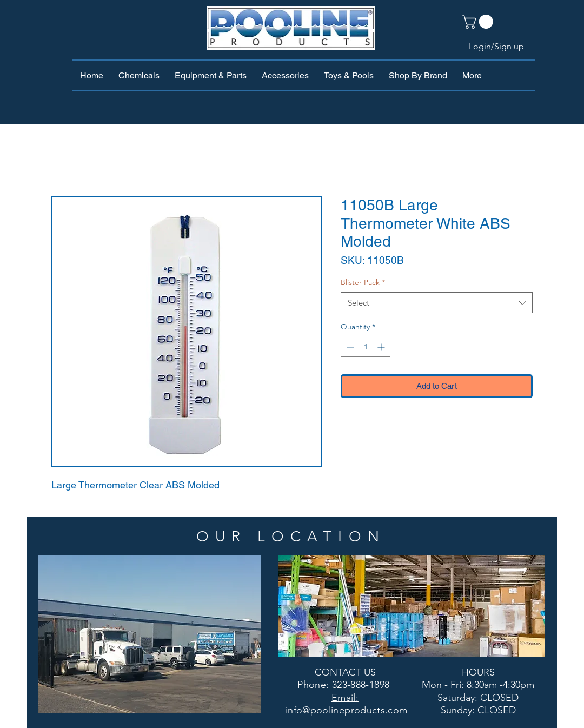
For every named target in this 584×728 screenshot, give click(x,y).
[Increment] (382, 347)
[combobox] (437, 303)
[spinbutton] (366, 347)
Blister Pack (363, 282)
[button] (479, 22)
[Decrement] (349, 347)
